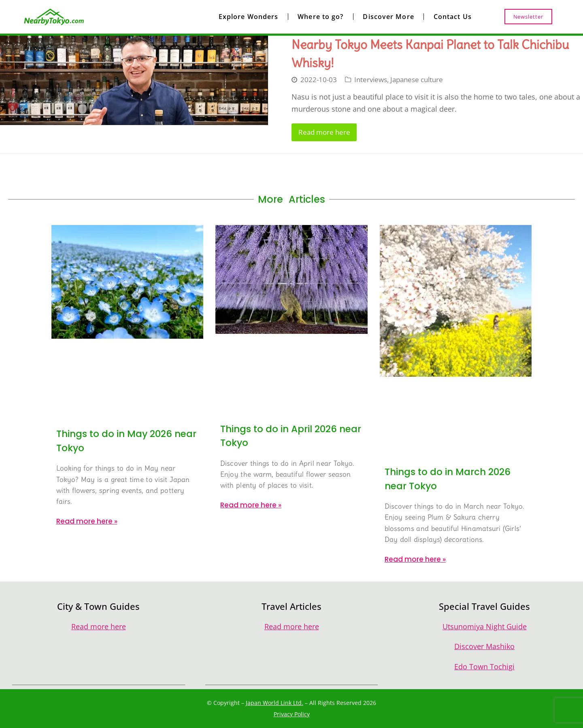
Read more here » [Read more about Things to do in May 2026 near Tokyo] (87, 521)
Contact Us (453, 17)
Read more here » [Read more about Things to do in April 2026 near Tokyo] (251, 505)
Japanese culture (417, 80)
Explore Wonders (249, 17)
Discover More (388, 17)
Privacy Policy (292, 714)
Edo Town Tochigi (484, 666)
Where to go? (320, 17)
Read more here (324, 132)
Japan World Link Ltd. (274, 703)
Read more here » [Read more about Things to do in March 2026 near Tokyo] (415, 559)
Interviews (371, 80)
